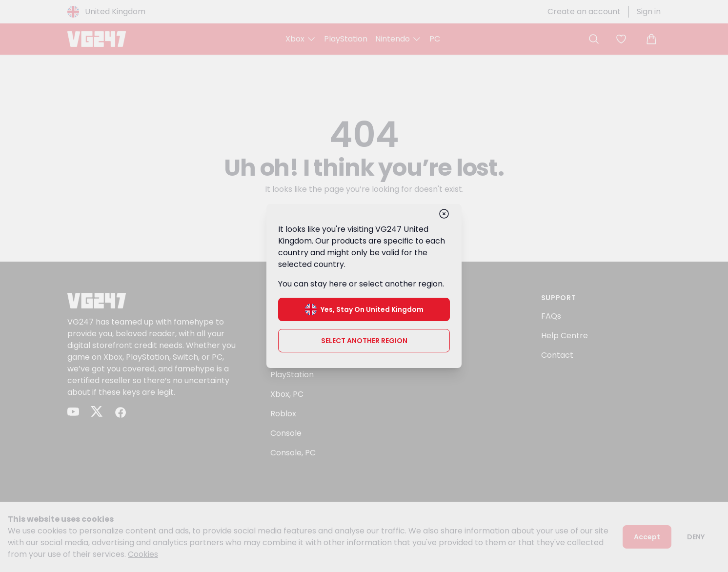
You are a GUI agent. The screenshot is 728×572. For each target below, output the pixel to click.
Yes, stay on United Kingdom (364, 309)
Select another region (364, 341)
